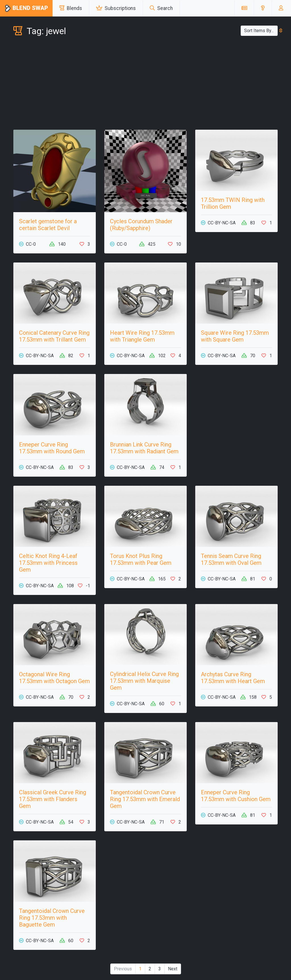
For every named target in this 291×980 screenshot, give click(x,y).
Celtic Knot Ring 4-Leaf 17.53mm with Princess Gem (48, 563)
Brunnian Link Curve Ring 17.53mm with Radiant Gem (144, 448)
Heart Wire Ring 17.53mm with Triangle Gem (142, 336)
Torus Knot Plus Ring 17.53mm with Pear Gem (141, 559)
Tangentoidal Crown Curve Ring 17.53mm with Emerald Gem (145, 799)
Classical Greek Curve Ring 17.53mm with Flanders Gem (53, 799)
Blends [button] (71, 8)
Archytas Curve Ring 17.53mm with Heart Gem (233, 678)
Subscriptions (116, 8)
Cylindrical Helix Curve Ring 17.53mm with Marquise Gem (144, 681)
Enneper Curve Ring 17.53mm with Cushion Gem (236, 796)
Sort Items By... (261, 31)
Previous (123, 969)
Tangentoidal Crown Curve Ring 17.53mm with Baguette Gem (52, 918)
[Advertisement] (145, 84)
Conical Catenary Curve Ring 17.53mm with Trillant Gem (54, 336)
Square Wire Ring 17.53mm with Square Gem (235, 336)
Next (173, 969)
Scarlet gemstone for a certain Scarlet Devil (48, 225)
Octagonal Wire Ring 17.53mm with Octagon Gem (54, 678)
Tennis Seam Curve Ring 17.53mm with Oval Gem (231, 559)
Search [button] (161, 8)
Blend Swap (26, 8)
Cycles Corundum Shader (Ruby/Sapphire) (141, 225)
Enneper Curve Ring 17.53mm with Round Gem (52, 448)
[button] (263, 8)
